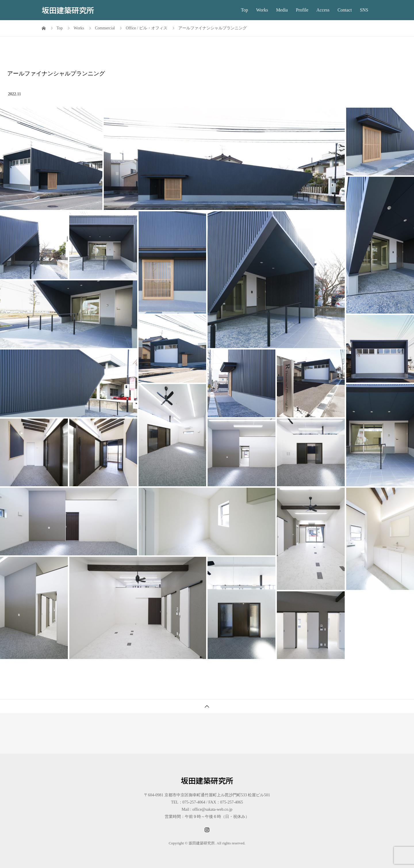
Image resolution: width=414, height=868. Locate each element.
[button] (51, 159)
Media (282, 10)
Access (323, 10)
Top (245, 10)
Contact (345, 10)
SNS (364, 10)
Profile (302, 10)
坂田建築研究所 (68, 10)
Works (262, 10)
